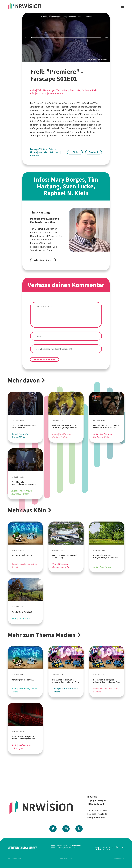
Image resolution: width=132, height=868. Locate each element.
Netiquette (66, 858)
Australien (92, 107)
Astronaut (55, 152)
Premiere (35, 155)
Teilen (75, 152)
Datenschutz (14, 858)
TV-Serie (44, 149)
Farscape (35, 149)
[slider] (66, 37)
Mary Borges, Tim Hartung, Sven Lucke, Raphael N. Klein (70, 90)
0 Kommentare (55, 93)
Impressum (119, 858)
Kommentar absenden (45, 359)
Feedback (94, 152)
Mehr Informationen (43, 260)
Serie (51, 103)
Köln (32, 93)
